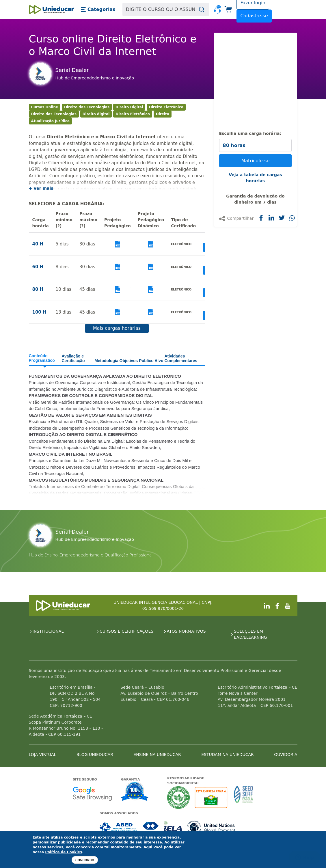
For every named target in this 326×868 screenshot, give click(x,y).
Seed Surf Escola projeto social (243, 797)
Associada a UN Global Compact (212, 827)
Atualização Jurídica (51, 121)
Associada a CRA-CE (151, 827)
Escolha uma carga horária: (250, 133)
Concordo (85, 860)
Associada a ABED (119, 827)
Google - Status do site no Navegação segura (92, 794)
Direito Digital (129, 107)
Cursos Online (45, 107)
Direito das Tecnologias (87, 107)
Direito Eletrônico (166, 107)
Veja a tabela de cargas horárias (255, 178)
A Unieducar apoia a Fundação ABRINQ (212, 797)
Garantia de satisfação (135, 792)
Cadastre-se (254, 16)
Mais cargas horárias (117, 328)
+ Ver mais (41, 188)
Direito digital (96, 114)
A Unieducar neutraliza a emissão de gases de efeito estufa (179, 797)
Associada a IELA (173, 827)
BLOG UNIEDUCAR (95, 755)
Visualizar (118, 244)
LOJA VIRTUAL (43, 755)
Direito (163, 114)
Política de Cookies (64, 852)
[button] (98, 10)
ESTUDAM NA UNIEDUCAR (227, 755)
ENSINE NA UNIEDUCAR (157, 755)
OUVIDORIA (286, 755)
